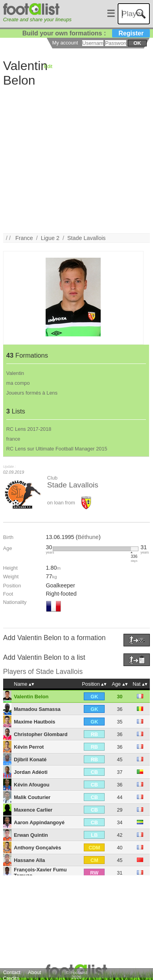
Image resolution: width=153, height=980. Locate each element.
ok (137, 43)
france (13, 439)
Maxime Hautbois (34, 722)
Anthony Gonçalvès (37, 848)
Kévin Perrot (29, 747)
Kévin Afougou (32, 785)
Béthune (88, 537)
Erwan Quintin (31, 835)
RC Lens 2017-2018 (29, 429)
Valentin (15, 373)
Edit (48, 66)
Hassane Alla (29, 860)
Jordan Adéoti (31, 772)
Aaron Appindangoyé (39, 822)
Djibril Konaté (30, 759)
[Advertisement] (74, 160)
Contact (12, 972)
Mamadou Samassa (37, 709)
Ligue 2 (50, 238)
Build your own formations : (86, 33)
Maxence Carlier (33, 810)
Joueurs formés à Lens (32, 393)
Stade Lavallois (87, 238)
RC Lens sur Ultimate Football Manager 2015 (57, 449)
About (34, 972)
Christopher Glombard (41, 734)
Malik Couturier (32, 797)
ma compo (18, 383)
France (24, 238)
